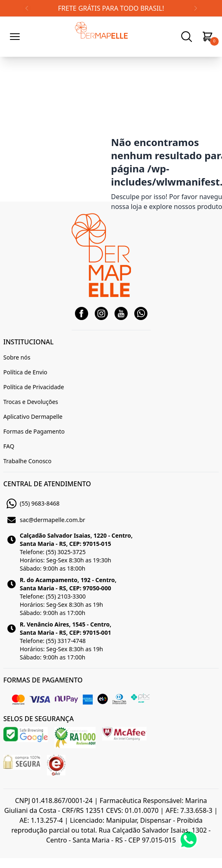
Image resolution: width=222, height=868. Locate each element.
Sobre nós (17, 357)
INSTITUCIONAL (28, 342)
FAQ (9, 446)
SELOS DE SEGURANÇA (39, 719)
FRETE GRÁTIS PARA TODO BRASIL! (111, 8)
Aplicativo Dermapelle (33, 417)
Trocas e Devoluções (31, 402)
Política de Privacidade (34, 387)
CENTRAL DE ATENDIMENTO (47, 484)
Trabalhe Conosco (27, 461)
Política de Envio (25, 372)
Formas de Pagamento (34, 431)
